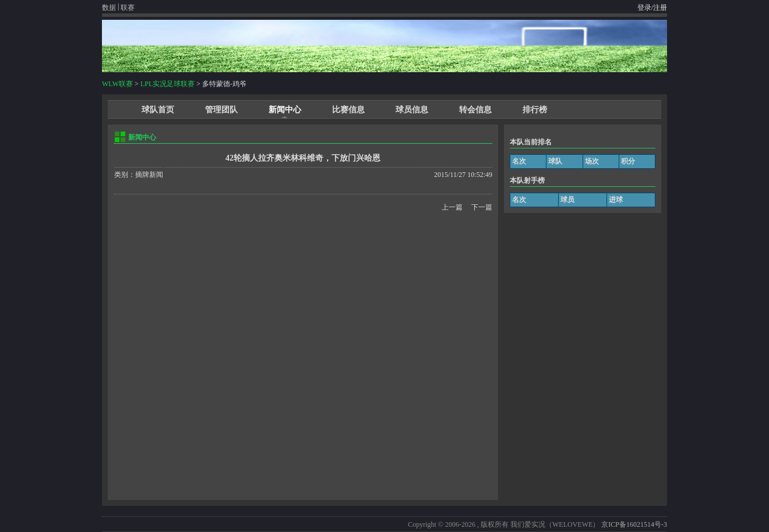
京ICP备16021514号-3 (634, 524)
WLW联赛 (117, 84)
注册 (660, 8)
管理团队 (221, 110)
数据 (109, 8)
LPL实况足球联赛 (167, 84)
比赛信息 (348, 110)
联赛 (128, 8)
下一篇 (482, 207)
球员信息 (412, 110)
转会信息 (475, 110)
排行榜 (535, 110)
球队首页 (158, 110)
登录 (644, 8)
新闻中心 (285, 110)
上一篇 (452, 207)
